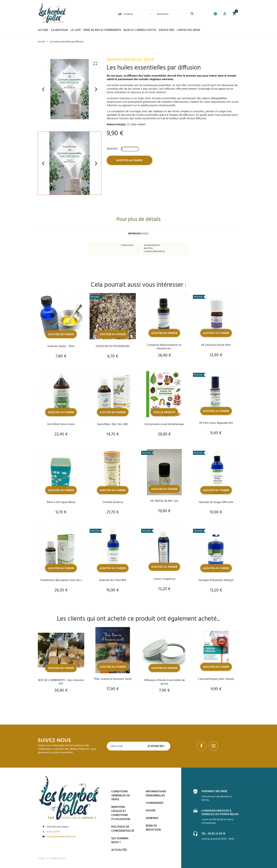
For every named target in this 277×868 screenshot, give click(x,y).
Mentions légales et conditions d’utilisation (121, 813)
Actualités (119, 850)
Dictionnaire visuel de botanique (164, 424)
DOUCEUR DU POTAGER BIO (113, 346)
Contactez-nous (188, 30)
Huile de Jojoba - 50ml (61, 346)
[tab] (120, 14)
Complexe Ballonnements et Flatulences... (164, 347)
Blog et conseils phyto (140, 30)
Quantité (112, 149)
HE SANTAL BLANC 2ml (164, 501)
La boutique (60, 30)
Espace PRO (167, 30)
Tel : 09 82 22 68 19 (213, 834)
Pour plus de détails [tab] (138, 220)
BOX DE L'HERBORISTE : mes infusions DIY (61, 682)
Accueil (43, 30)
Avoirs (151, 811)
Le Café (76, 30)
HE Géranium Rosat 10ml (216, 345)
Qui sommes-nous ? (120, 841)
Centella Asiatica (113, 502)
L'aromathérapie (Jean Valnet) (216, 679)
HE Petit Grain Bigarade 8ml (216, 423)
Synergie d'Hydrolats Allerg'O (216, 580)
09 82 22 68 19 (53, 832)
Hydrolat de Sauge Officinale (216, 502)
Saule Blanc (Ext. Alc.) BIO (113, 424)
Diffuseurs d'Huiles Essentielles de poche (164, 682)
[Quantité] (130, 149)
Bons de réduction (153, 828)
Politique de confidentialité (123, 829)
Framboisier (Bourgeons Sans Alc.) (61, 580)
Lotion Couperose (164, 579)
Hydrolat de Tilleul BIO (113, 580)
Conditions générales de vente (121, 796)
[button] (225, 14)
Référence (135, 234)
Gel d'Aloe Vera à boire (61, 424)
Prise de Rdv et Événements (102, 30)
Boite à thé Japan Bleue (61, 502)
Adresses (152, 818)
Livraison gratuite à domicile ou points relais (220, 813)
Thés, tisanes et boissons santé (113, 679)
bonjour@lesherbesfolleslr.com (61, 837)
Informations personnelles (156, 794)
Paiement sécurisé (214, 791)
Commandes (154, 803)
